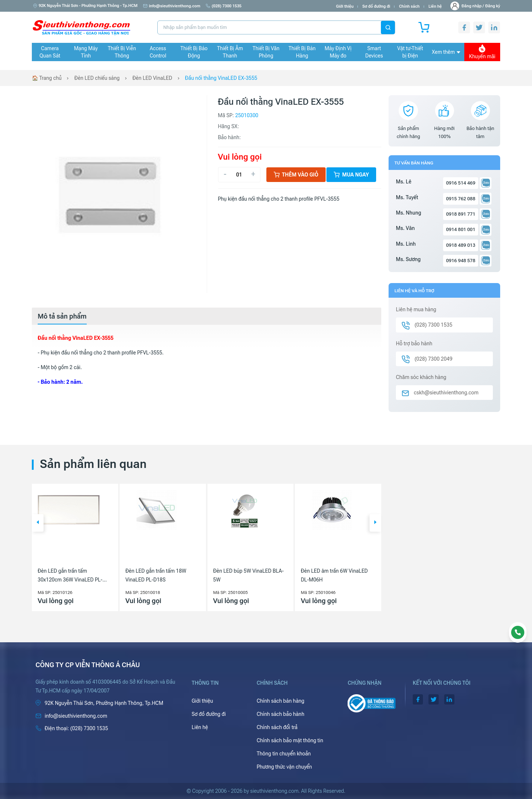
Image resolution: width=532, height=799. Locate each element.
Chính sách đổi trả (277, 727)
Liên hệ (435, 6)
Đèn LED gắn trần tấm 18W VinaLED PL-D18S (156, 575)
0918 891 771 (461, 214)
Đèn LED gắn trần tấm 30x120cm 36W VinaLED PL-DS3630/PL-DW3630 (70, 576)
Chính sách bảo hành (280, 714)
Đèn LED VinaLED (152, 78)
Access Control (158, 52)
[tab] (62, 316)
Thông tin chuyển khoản (284, 754)
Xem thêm (446, 52)
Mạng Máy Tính (86, 52)
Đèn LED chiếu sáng (97, 78)
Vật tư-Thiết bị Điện (410, 52)
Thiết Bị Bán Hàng (302, 52)
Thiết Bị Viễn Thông (122, 52)
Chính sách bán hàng (280, 701)
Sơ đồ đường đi (376, 6)
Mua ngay (351, 175)
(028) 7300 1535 (224, 6)
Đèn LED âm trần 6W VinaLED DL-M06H (334, 575)
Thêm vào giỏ (296, 175)
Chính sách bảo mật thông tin (290, 740)
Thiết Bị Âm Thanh (230, 52)
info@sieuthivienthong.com (172, 6)
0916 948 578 (461, 261)
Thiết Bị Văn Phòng (266, 52)
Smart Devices (374, 52)
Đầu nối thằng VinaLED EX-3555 (221, 78)
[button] (38, 523)
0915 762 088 (461, 199)
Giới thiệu (345, 6)
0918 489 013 (461, 245)
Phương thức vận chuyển (284, 767)
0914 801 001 (461, 229)
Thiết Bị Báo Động (194, 52)
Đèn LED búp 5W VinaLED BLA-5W (249, 575)
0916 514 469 (461, 183)
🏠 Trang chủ (47, 78)
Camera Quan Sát (50, 52)
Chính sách (409, 6)
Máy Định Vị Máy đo (338, 52)
